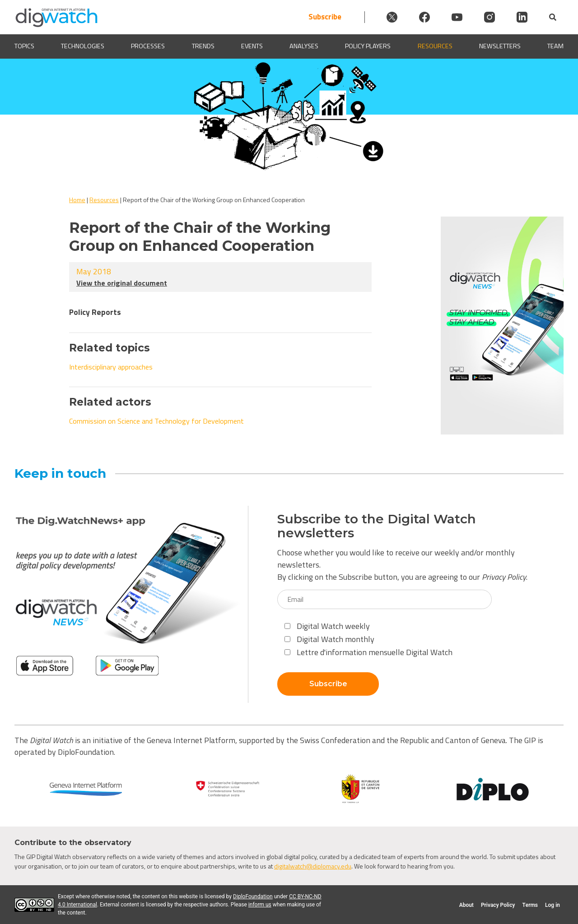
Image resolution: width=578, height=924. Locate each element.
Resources (435, 46)
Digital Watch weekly (327, 626)
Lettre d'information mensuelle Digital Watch (368, 652)
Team (555, 46)
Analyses (304, 46)
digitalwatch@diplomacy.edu (313, 866)
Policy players (368, 46)
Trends (203, 46)
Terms (530, 905)
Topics (24, 46)
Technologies (83, 46)
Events (252, 46)
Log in (552, 905)
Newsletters (500, 46)
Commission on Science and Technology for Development (156, 421)
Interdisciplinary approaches (111, 367)
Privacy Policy (504, 577)
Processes (148, 46)
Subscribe (325, 17)
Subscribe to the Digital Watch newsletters (377, 526)
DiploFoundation (253, 896)
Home (77, 200)
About (466, 905)
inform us (260, 905)
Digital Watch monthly (329, 639)
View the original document (122, 283)
